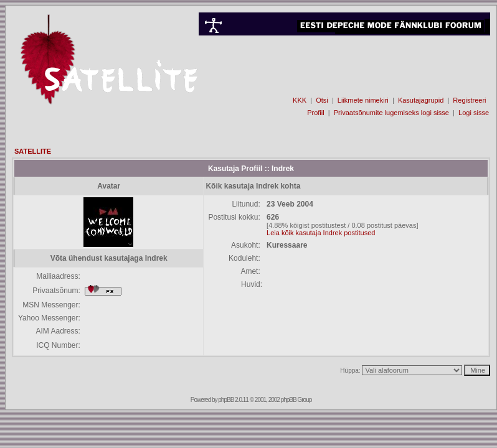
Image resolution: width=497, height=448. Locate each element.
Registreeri (469, 100)
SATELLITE (33, 151)
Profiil (316, 113)
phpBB (226, 400)
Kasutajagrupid (421, 100)
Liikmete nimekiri (363, 100)
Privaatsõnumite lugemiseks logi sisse (391, 113)
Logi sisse (474, 113)
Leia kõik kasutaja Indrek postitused (321, 233)
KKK (300, 100)
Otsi (322, 100)
